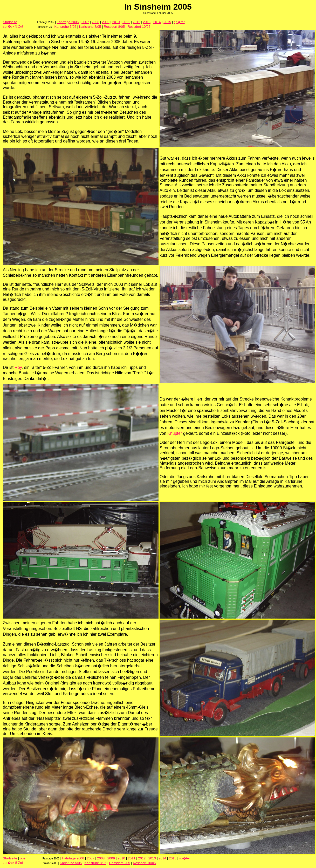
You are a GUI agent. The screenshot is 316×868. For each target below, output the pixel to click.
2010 (116, 22)
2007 (85, 22)
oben (24, 858)
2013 (147, 22)
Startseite (10, 22)
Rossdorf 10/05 (139, 27)
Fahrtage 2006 (68, 22)
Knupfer (175, 433)
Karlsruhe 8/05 (90, 27)
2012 (137, 22)
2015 (167, 22)
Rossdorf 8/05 (114, 27)
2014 (157, 22)
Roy (18, 367)
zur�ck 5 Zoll (13, 26)
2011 (126, 22)
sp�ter (179, 22)
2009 (106, 22)
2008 (95, 22)
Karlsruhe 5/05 (66, 27)
